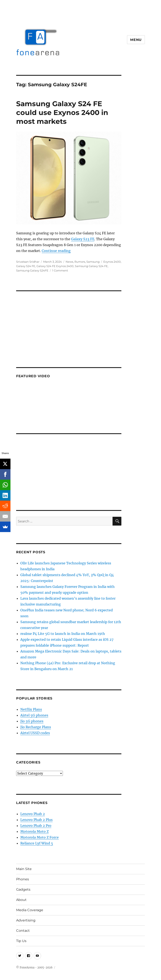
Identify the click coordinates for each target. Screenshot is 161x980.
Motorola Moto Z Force (40, 837)
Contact (23, 931)
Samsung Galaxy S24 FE (91, 266)
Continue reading (56, 251)
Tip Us (21, 941)
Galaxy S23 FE (83, 239)
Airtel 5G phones (34, 715)
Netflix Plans (31, 709)
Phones (23, 879)
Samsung (93, 262)
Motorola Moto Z (34, 831)
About (21, 900)
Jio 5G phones (32, 721)
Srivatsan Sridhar (28, 262)
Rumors (80, 262)
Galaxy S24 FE (26, 266)
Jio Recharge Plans (36, 727)
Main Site (24, 869)
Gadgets (23, 889)
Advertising (26, 920)
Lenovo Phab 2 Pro (36, 826)
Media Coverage (30, 910)
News (69, 262)
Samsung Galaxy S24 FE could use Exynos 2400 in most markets (62, 112)
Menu (136, 40)
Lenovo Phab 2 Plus (36, 820)
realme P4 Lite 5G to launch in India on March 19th (63, 634)
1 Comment (60, 270)
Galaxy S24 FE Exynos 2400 (55, 266)
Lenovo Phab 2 (33, 814)
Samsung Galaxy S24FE (32, 270)
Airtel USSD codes (35, 733)
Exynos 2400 (112, 262)
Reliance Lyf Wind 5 (37, 843)
